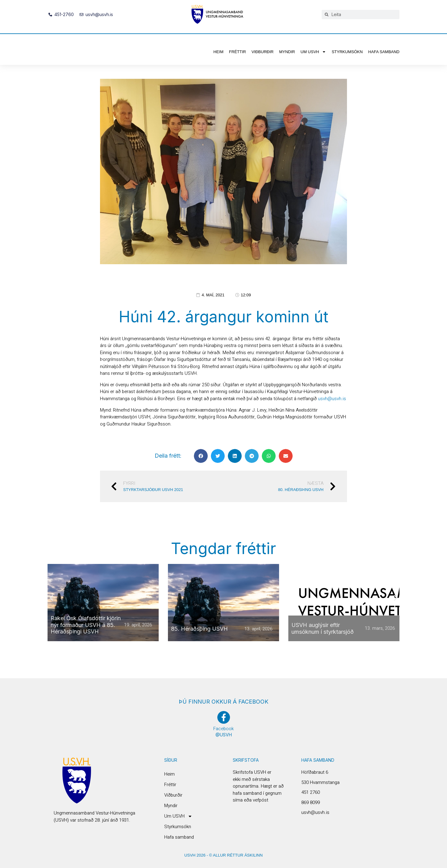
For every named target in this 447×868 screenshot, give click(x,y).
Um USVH (313, 52)
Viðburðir (263, 52)
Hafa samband (384, 52)
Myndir (287, 52)
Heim (218, 52)
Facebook (223, 729)
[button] (201, 456)
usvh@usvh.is (332, 399)
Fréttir (238, 52)
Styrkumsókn (347, 52)
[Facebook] (224, 717)
